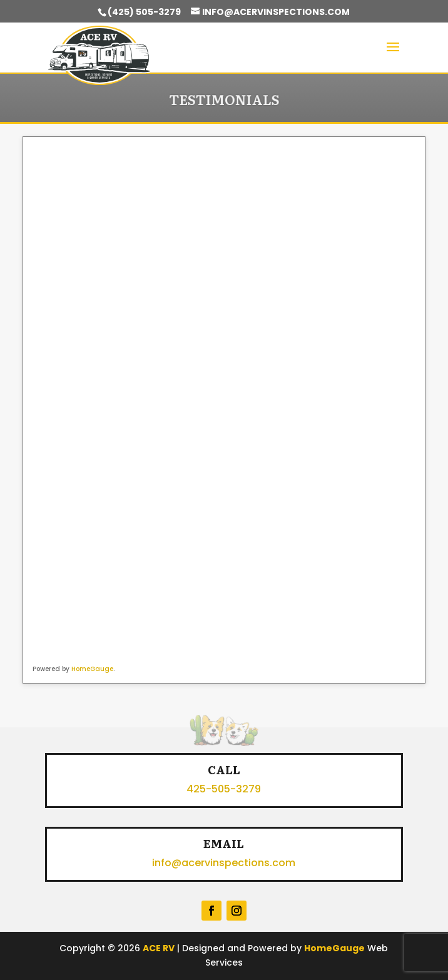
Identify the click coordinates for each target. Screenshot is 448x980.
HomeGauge (92, 669)
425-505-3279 (224, 789)
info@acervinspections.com (224, 863)
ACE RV (159, 948)
